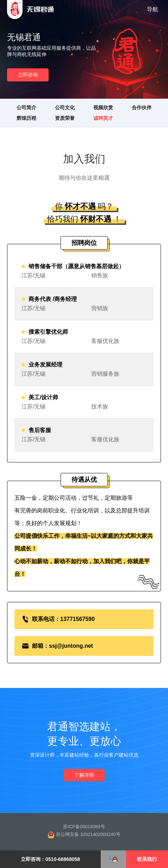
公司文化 (65, 107)
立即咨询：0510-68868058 (50, 859)
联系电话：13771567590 (63, 619)
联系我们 (147, 859)
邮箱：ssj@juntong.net (63, 646)
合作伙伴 (142, 107)
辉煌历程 (26, 118)
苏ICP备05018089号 (84, 827)
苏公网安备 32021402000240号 (84, 835)
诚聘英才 (103, 118)
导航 (153, 9)
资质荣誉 (65, 118)
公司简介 (26, 107)
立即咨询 (28, 75)
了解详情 (84, 775)
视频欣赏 (103, 107)
